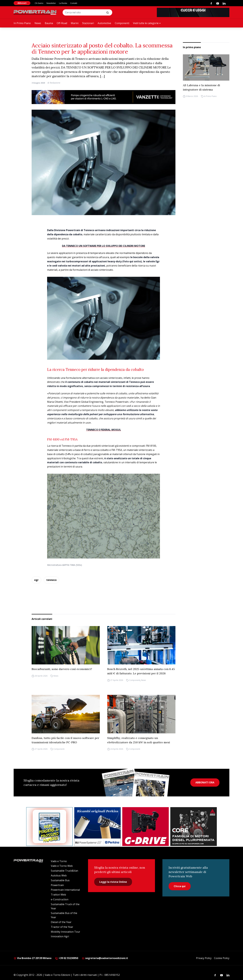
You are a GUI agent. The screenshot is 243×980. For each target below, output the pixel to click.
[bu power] (97, 827)
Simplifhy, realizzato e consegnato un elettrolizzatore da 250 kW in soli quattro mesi (139, 740)
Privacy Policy (204, 958)
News (38, 23)
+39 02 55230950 (67, 958)
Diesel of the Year (61, 922)
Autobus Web (59, 875)
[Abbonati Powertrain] (49, 827)
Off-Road (62, 23)
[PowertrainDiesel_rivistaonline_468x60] (193, 12)
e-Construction (60, 899)
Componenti (122, 23)
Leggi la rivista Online (113, 882)
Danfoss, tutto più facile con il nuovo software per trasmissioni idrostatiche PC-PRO (65, 740)
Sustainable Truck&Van (64, 871)
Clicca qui (180, 886)
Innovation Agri (60, 936)
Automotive (104, 23)
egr (36, 580)
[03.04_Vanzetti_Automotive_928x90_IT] (104, 97)
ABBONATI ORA (205, 782)
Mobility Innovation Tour (65, 932)
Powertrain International (65, 890)
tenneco (51, 580)
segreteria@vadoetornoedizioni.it (105, 958)
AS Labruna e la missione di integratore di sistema (201, 87)
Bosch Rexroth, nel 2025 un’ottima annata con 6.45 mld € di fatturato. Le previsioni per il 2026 (141, 671)
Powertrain (57, 885)
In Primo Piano (22, 23)
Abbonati (22, 3)
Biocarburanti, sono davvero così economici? (62, 669)
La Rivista (63, 3)
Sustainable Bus (60, 880)
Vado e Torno (59, 861)
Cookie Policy (222, 958)
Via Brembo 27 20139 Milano (33, 958)
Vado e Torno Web (62, 866)
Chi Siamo (39, 3)
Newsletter (51, 3)
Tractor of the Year (62, 927)
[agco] (194, 827)
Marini (75, 23)
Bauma (49, 23)
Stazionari (88, 23)
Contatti (74, 3)
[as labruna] (146, 827)
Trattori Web (58, 895)
